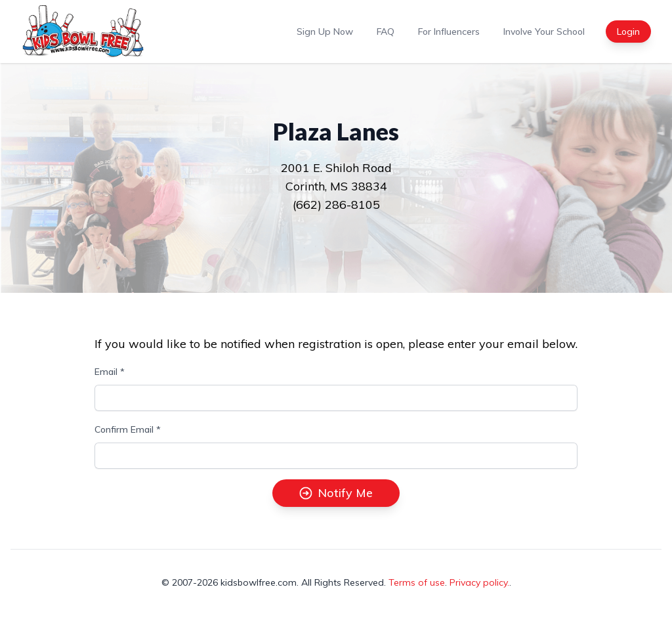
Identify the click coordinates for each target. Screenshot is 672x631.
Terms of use (417, 582)
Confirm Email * (128, 429)
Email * (110, 372)
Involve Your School (544, 32)
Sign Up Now (325, 32)
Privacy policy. (479, 582)
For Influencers (449, 32)
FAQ (386, 32)
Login (628, 32)
